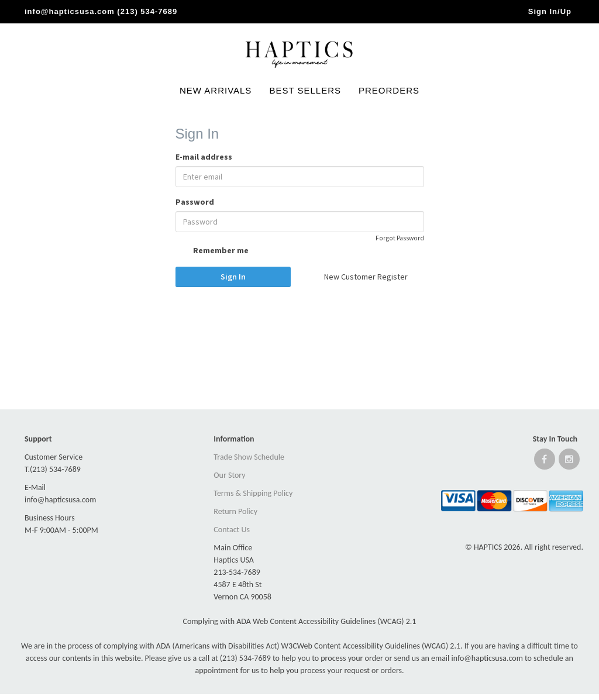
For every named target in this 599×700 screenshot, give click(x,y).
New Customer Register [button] (366, 277)
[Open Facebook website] (545, 462)
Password (195, 202)
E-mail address (204, 157)
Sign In (233, 277)
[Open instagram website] (569, 462)
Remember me (212, 251)
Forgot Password (400, 238)
